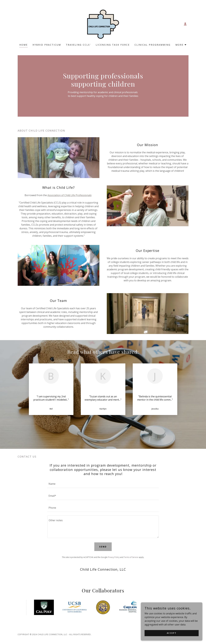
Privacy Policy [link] (114, 557)
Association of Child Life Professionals (69, 195)
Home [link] (24, 45)
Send (103, 547)
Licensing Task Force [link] (113, 45)
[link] (103, 24)
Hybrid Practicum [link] (47, 45)
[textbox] (103, 484)
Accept (172, 635)
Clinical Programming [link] (153, 45)
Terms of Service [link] (131, 557)
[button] (185, 24)
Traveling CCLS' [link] (78, 45)
